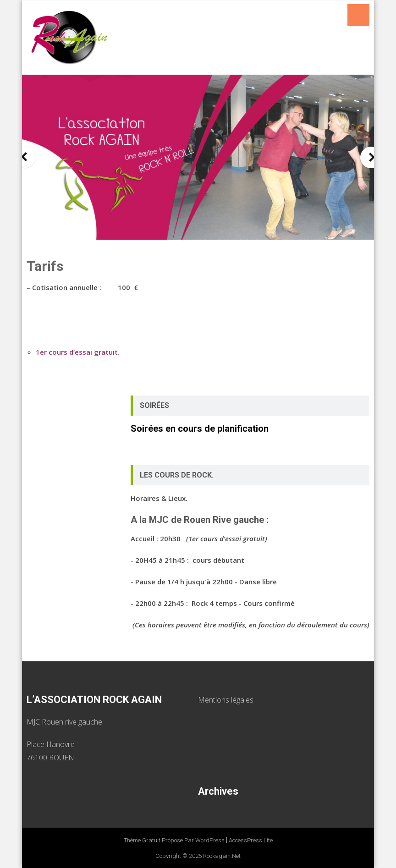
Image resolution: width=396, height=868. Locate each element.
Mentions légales (226, 700)
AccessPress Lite (251, 840)
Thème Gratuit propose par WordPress (174, 840)
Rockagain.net (222, 856)
